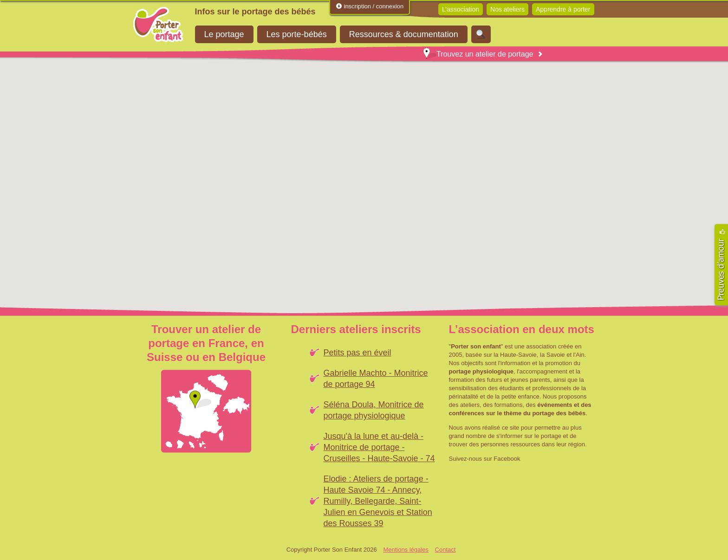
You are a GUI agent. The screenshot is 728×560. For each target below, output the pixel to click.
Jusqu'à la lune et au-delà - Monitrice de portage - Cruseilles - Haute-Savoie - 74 (379, 447)
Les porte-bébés (297, 34)
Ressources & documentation (404, 34)
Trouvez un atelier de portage (478, 54)
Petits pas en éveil (357, 353)
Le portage (224, 34)
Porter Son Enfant (158, 25)
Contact (445, 550)
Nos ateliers (507, 9)
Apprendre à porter (563, 9)
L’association (461, 9)
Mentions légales (406, 550)
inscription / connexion (370, 6)
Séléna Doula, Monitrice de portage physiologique (374, 410)
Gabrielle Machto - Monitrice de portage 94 (376, 379)
